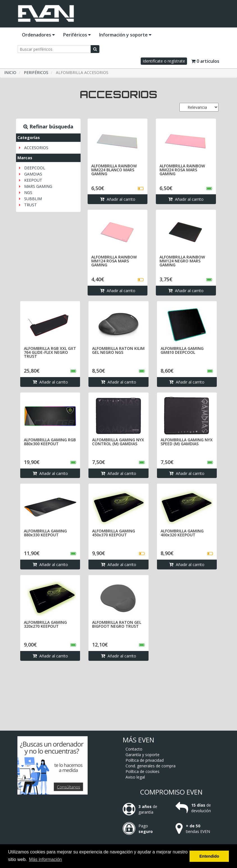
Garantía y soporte (143, 755)
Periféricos (77, 35)
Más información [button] (45, 859)
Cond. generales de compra (151, 766)
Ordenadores (38, 35)
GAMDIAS (33, 174)
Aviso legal (135, 777)
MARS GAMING (38, 186)
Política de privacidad (145, 760)
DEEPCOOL (35, 168)
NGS (28, 192)
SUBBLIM (33, 199)
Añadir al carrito (118, 199)
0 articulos (205, 61)
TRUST (30, 205)
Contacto (134, 749)
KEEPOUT (33, 180)
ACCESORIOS (36, 148)
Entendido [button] (209, 856)
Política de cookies (143, 771)
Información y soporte (125, 35)
